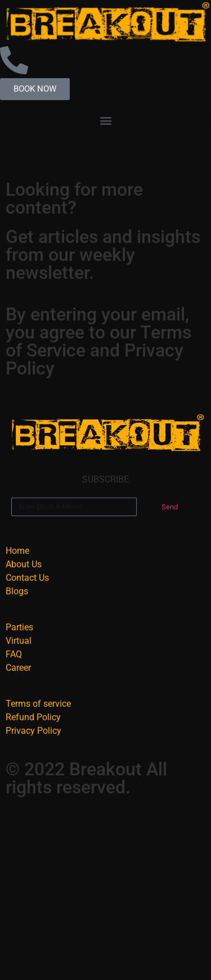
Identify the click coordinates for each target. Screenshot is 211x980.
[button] (105, 121)
